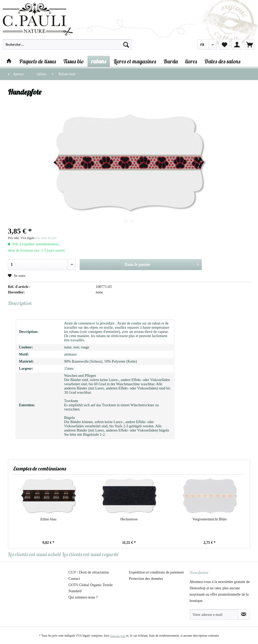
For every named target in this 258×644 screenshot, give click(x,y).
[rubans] (99, 61)
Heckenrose (129, 519)
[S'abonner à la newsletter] (244, 615)
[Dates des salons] (222, 61)
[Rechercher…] (67, 44)
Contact (74, 579)
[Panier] (250, 44)
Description (20, 303)
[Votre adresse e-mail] (214, 615)
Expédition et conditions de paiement (156, 572)
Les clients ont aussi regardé (90, 554)
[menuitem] (67, 47)
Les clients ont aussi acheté (34, 554)
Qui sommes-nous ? (83, 597)
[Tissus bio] (74, 61)
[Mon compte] (237, 44)
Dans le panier (162, 263)
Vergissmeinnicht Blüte (210, 519)
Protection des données (146, 579)
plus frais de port (46, 238)
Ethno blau (48, 519)
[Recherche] (126, 44)
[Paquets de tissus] (38, 61)
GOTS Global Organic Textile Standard (91, 588)
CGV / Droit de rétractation (89, 572)
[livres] (191, 61)
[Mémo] (224, 44)
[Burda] (171, 61)
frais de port (118, 636)
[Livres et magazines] (135, 61)
